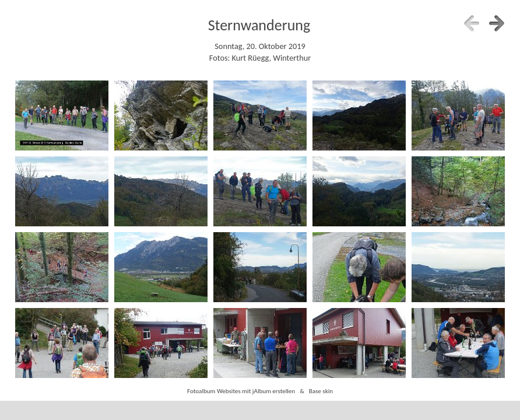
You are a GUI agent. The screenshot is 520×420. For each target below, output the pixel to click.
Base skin (321, 391)
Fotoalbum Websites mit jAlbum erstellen (241, 391)
